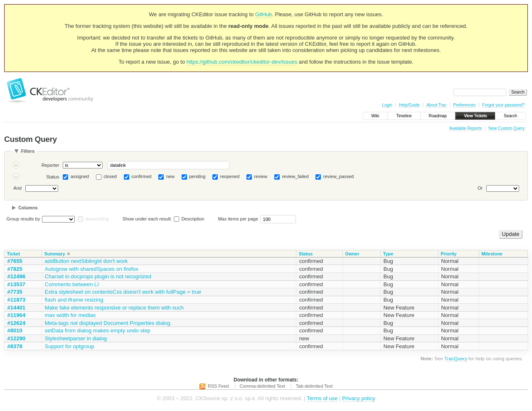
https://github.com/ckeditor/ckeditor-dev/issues (242, 62)
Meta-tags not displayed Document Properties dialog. (108, 323)
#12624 (16, 323)
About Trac (436, 105)
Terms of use (322, 398)
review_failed (295, 176)
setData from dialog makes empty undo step (98, 331)
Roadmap (438, 116)
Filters (28, 151)
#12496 (16, 276)
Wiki (375, 116)
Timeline (404, 116)
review (261, 176)
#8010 (15, 331)
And (17, 188)
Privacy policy (358, 398)
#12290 (16, 338)
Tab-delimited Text (314, 386)
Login (387, 105)
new (170, 176)
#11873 (16, 300)
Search (510, 116)
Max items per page (238, 219)
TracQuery (456, 358)
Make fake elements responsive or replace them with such (115, 308)
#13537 (16, 284)
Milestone (492, 254)
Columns (28, 208)
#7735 (15, 292)
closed (110, 176)
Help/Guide (409, 105)
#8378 (15, 346)
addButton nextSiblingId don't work (86, 261)
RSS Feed (218, 386)
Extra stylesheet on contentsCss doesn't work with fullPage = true (123, 292)
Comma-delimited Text (262, 386)
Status (53, 177)
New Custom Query (506, 128)
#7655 (15, 261)
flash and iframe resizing (74, 300)
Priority (449, 254)
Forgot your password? (503, 105)
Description (189, 219)
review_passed (339, 176)
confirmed (141, 176)
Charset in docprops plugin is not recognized (98, 276)
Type (388, 254)
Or (480, 188)
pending (197, 176)
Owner (352, 254)
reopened (230, 176)
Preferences (464, 105)
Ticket (14, 254)
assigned (80, 176)
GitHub (264, 14)
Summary (55, 254)
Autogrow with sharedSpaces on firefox (92, 269)
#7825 (15, 269)
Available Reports (465, 128)
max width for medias (70, 315)
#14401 (16, 308)
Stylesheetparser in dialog (76, 338)
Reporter (50, 165)
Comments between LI (72, 284)
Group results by (23, 219)
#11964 (16, 315)
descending (97, 219)
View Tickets (475, 116)
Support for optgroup (70, 346)
